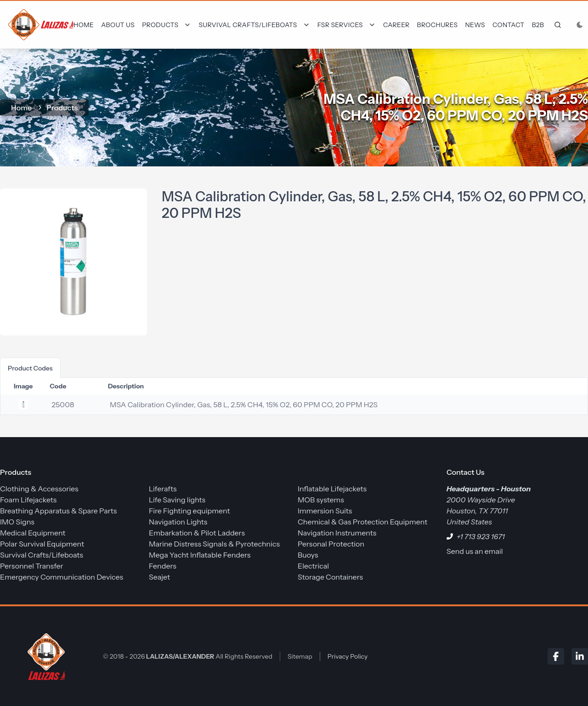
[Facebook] (556, 656)
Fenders (163, 566)
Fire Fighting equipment (189, 511)
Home (84, 25)
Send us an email (475, 551)
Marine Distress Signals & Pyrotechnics (214, 544)
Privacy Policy (348, 656)
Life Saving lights (177, 500)
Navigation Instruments (337, 533)
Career (396, 25)
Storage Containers (330, 577)
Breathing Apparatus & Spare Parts (58, 511)
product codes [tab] (30, 368)
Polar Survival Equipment (42, 544)
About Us (118, 25)
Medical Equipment (33, 533)
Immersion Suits (325, 511)
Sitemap (300, 656)
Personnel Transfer (32, 566)
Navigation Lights (178, 522)
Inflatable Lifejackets (332, 489)
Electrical (313, 566)
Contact (509, 25)
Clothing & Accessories (39, 489)
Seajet (159, 577)
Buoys (308, 555)
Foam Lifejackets (28, 500)
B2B (538, 25)
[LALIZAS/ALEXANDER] (44, 656)
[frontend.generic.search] (556, 25)
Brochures (438, 25)
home (21, 108)
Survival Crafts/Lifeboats (42, 555)
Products (62, 108)
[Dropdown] (167, 25)
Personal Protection (331, 544)
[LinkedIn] (580, 656)
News (475, 25)
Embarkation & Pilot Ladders (197, 533)
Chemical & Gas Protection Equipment (362, 522)
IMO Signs (17, 522)
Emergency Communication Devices (62, 577)
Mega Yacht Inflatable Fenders (200, 555)
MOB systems (321, 500)
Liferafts (163, 489)
